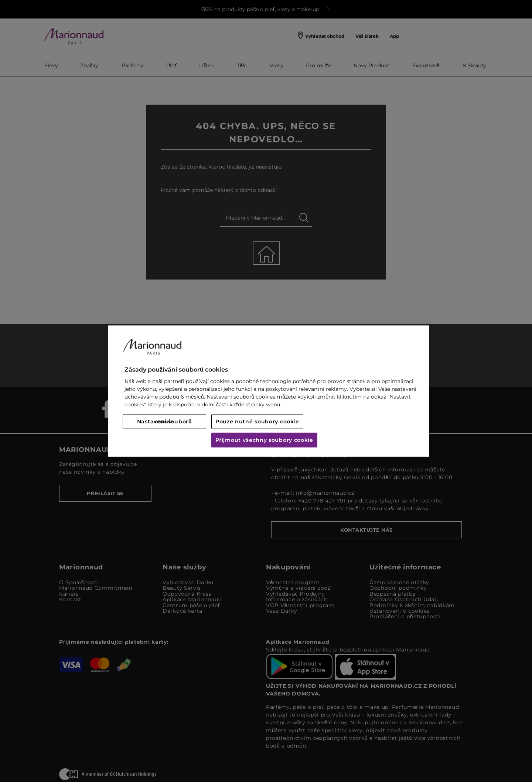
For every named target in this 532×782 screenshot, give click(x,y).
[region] (269, 391)
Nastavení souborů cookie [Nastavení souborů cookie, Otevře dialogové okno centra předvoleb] (164, 422)
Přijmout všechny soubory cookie (264, 440)
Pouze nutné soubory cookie (257, 422)
